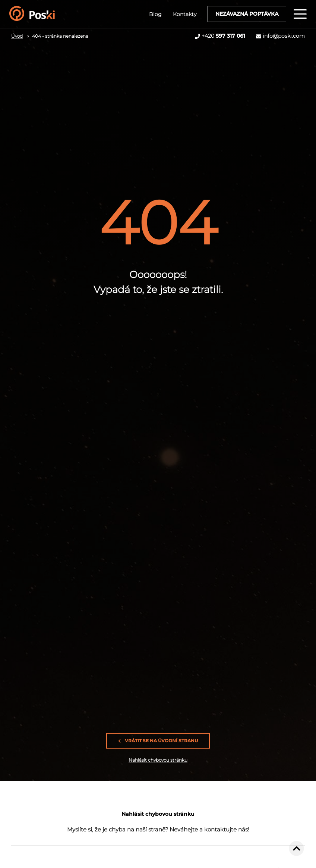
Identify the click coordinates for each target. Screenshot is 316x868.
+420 (223, 36)
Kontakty (185, 14)
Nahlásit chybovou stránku (158, 760)
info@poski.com (284, 36)
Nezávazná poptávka (247, 14)
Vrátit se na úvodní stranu (158, 741)
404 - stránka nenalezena (60, 36)
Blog (155, 14)
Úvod (17, 36)
